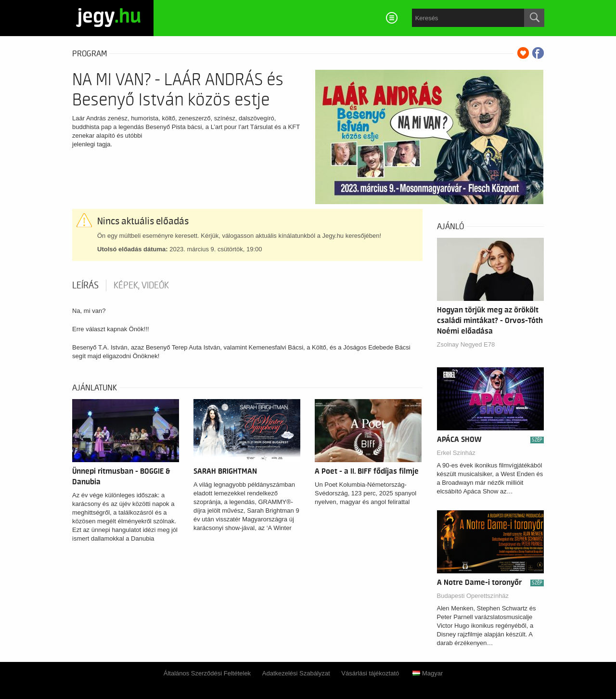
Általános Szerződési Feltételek (207, 673)
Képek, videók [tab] (141, 285)
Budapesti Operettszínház (473, 596)
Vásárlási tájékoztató (370, 673)
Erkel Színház (456, 453)
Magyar (428, 673)
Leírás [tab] (85, 285)
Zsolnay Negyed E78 (466, 344)
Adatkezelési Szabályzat (296, 673)
